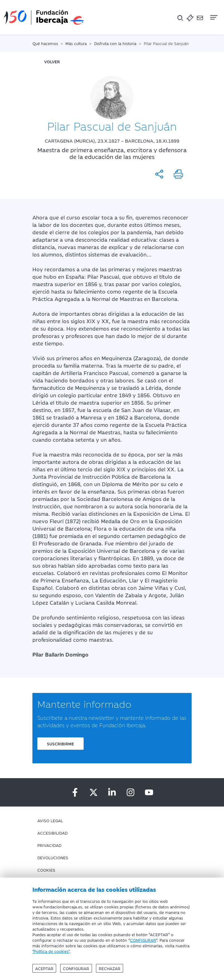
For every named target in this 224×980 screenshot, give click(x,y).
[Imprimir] (178, 174)
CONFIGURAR (143, 940)
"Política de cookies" (51, 951)
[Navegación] (213, 17)
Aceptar (44, 968)
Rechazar (110, 968)
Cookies (46, 870)
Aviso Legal (50, 820)
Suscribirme (60, 744)
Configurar (76, 968)
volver (52, 61)
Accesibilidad (52, 833)
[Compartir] (159, 174)
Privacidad (49, 845)
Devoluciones (53, 857)
